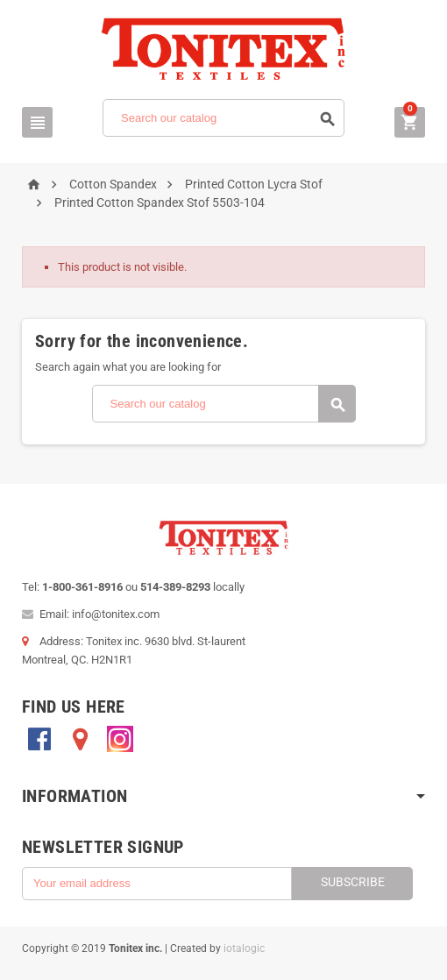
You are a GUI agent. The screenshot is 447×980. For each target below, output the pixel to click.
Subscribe (353, 882)
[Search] (223, 118)
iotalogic (244, 948)
